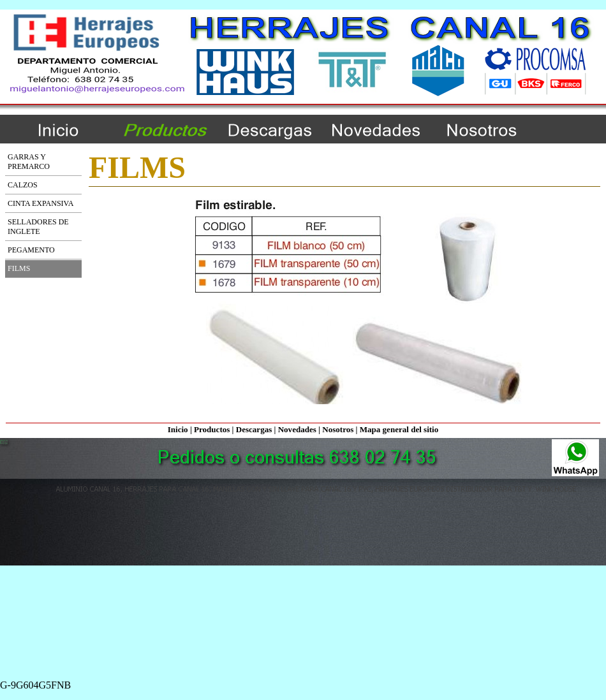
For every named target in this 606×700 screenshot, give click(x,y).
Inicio (178, 429)
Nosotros (338, 429)
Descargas (254, 429)
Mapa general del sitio (399, 429)
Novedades (297, 429)
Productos (212, 429)
